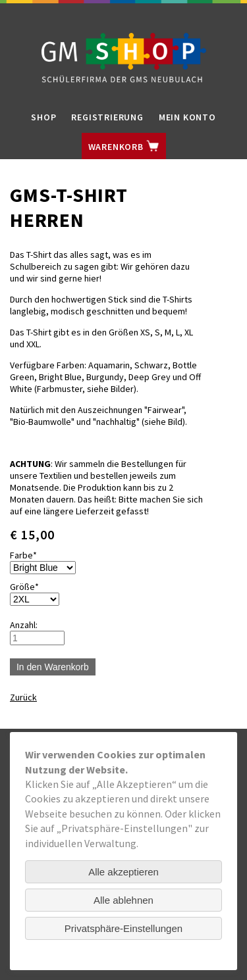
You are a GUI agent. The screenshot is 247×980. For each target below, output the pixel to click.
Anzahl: (24, 625)
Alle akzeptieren (123, 872)
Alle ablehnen (123, 900)
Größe (30, 587)
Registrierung (107, 117)
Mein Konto (187, 117)
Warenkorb (124, 146)
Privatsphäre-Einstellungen (123, 928)
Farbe (30, 555)
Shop (43, 117)
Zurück (23, 697)
